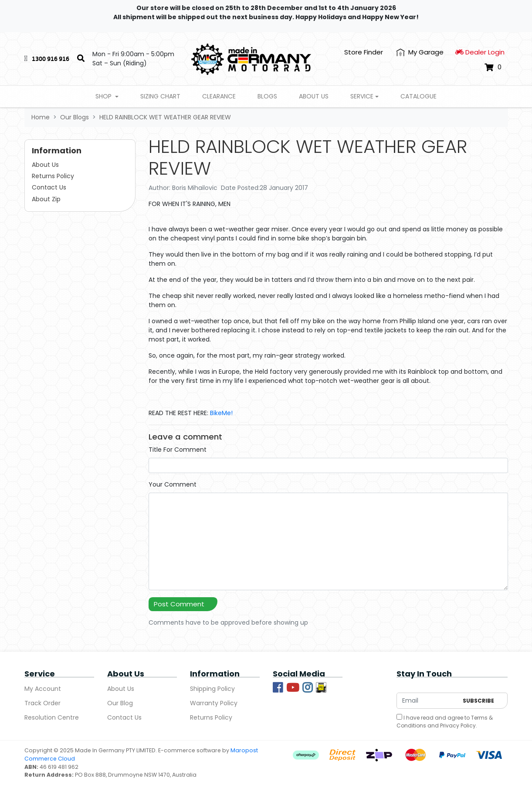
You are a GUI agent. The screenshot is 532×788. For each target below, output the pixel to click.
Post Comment (179, 604)
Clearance (219, 96)
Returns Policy (53, 176)
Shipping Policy (212, 689)
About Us (314, 96)
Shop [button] (104, 96)
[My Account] (420, 52)
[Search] (81, 59)
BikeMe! (221, 413)
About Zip (46, 199)
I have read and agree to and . (445, 722)
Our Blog (120, 703)
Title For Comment (178, 450)
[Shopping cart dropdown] (493, 67)
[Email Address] (427, 701)
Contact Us (49, 187)
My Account (43, 689)
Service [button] (362, 96)
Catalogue (418, 96)
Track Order (42, 703)
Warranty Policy (214, 703)
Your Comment (173, 484)
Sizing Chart (160, 96)
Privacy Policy (458, 725)
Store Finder (364, 52)
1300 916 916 (51, 59)
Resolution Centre (52, 717)
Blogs (267, 96)
